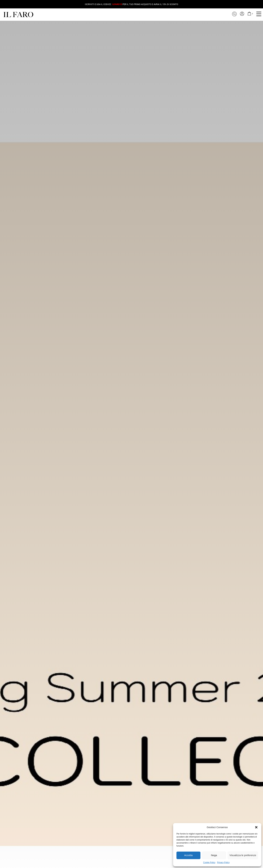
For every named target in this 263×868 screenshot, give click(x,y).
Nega (214, 855)
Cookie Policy (209, 862)
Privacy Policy (223, 862)
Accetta (188, 855)
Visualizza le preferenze (243, 855)
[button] (256, 827)
